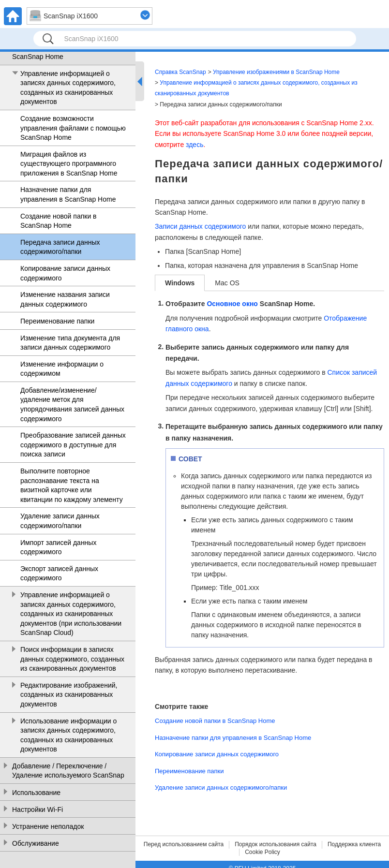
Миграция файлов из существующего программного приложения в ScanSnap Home (69, 164)
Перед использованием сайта (184, 844)
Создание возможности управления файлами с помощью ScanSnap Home (73, 128)
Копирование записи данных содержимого (65, 273)
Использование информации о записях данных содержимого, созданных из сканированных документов (68, 735)
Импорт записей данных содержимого (58, 547)
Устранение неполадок (48, 826)
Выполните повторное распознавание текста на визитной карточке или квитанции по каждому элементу (72, 485)
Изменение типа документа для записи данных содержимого (70, 343)
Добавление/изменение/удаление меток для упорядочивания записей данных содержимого (72, 405)
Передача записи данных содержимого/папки (60, 247)
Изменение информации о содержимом (62, 369)
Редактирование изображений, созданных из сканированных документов (69, 695)
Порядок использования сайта (276, 844)
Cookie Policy (262, 852)
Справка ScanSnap (180, 72)
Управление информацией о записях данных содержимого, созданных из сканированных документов (68, 88)
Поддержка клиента (354, 844)
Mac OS (227, 283)
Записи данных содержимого (200, 226)
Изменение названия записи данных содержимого (65, 299)
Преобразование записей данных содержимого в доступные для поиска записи (73, 445)
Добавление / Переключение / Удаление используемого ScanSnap (68, 771)
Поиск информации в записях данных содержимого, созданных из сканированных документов (72, 659)
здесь (194, 145)
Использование (36, 793)
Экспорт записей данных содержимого (59, 574)
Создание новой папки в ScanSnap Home (59, 221)
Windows (180, 283)
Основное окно (232, 304)
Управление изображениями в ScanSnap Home (60, 52)
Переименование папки (57, 321)
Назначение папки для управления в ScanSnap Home (68, 194)
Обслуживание (36, 843)
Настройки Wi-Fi (37, 809)
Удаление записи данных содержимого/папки (60, 521)
